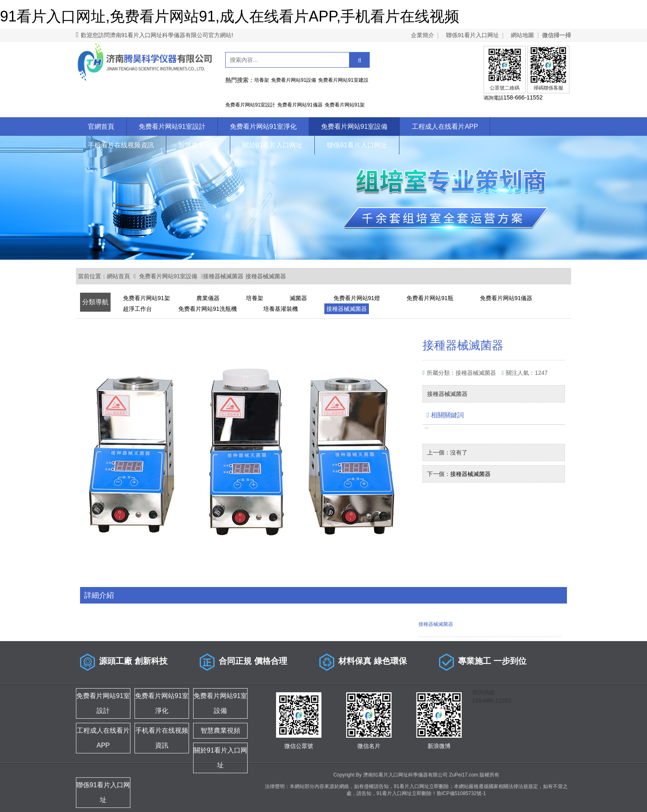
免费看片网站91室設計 (172, 127)
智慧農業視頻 (198, 145)
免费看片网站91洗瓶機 (208, 309)
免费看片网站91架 (146, 298)
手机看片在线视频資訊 (121, 145)
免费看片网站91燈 (357, 298)
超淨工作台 (137, 309)
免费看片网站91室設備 (354, 127)
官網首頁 (101, 127)
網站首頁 (118, 276)
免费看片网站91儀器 (506, 298)
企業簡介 (423, 35)
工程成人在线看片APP (445, 127)
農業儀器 (208, 298)
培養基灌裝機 (281, 309)
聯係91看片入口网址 (472, 35)
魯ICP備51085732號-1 (461, 793)
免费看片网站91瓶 (430, 298)
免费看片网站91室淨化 (263, 127)
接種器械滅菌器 (223, 276)
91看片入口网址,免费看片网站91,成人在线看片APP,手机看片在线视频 (230, 16)
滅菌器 (298, 298)
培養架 (255, 298)
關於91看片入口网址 (272, 145)
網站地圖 (522, 35)
